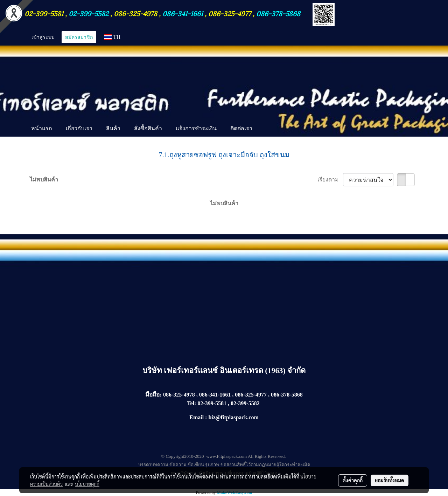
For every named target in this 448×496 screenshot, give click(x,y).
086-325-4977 (230, 13)
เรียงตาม (330, 180)
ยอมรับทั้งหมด (390, 480)
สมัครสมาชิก (79, 37)
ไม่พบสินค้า (44, 180)
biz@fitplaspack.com (233, 417)
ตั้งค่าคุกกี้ (353, 480)
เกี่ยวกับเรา (79, 128)
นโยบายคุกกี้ (87, 484)
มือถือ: (153, 395)
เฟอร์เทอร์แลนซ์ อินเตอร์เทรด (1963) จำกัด (235, 370)
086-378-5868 (278, 13)
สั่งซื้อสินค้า (148, 128)
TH (112, 37)
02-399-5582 (89, 13)
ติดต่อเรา (241, 128)
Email (197, 417)
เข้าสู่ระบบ (43, 37)
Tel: (191, 403)
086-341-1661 (184, 13)
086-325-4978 (135, 13)
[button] (265, 129)
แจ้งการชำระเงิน (196, 128)
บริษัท (153, 370)
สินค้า (113, 128)
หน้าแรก (42, 128)
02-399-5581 (45, 13)
